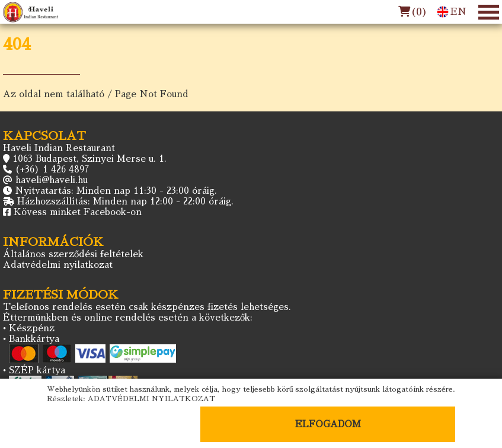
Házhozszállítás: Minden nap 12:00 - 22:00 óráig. (125, 201)
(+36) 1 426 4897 (52, 169)
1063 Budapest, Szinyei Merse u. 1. (89, 159)
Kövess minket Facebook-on (78, 212)
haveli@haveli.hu (52, 180)
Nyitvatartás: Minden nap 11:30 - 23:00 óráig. (116, 191)
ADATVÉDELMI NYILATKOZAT (151, 399)
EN (452, 12)
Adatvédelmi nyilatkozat (58, 265)
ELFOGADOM (328, 424)
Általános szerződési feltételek (73, 254)
